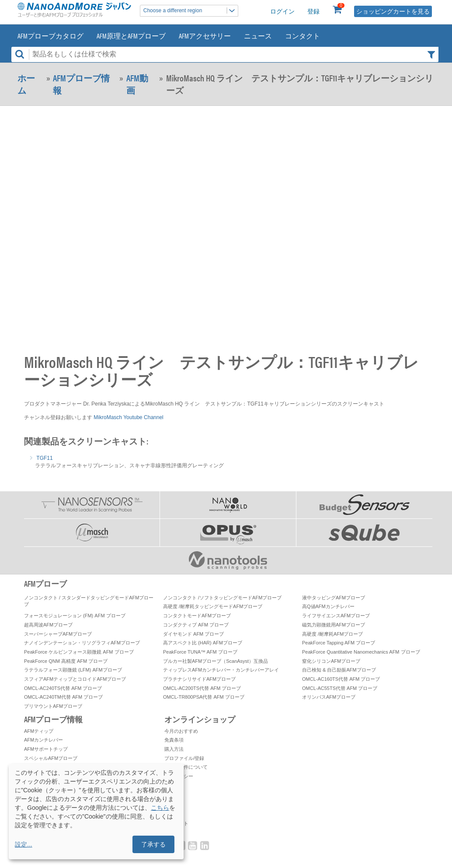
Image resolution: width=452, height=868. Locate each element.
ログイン (282, 11)
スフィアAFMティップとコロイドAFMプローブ (75, 679)
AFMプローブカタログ (50, 36)
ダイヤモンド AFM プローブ (193, 634)
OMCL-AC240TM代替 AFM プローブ (63, 697)
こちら (160, 808)
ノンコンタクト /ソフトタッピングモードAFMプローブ (222, 598)
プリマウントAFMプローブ (53, 706)
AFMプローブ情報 (81, 84)
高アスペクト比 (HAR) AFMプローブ (203, 643)
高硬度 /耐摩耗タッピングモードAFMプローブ (213, 606)
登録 (313, 11)
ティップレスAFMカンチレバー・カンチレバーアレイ (221, 670)
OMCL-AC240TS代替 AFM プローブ (63, 688)
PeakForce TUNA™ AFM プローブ (200, 652)
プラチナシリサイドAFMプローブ (199, 679)
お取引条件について (186, 767)
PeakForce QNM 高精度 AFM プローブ (66, 661)
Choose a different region (191, 11)
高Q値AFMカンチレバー (328, 606)
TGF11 (44, 458)
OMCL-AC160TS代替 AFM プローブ (341, 679)
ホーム (26, 84)
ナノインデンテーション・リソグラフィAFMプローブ (82, 643)
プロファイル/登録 (184, 758)
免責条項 (174, 740)
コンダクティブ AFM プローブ (196, 625)
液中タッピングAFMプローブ (334, 598)
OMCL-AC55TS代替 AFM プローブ (340, 688)
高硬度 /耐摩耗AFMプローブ (332, 634)
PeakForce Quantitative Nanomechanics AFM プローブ (361, 652)
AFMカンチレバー (43, 740)
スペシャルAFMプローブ (51, 758)
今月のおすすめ (181, 731)
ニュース (258, 36)
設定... (24, 844)
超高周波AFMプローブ (48, 625)
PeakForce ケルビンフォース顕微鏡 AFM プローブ (79, 652)
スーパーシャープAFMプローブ (58, 634)
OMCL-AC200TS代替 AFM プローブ (202, 688)
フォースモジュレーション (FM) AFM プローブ (75, 616)
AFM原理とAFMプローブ (131, 36)
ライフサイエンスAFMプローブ (336, 616)
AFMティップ (39, 731)
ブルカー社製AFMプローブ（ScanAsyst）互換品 (216, 661)
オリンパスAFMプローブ (329, 697)
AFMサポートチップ (46, 749)
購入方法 (174, 749)
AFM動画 (137, 84)
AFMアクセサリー (205, 36)
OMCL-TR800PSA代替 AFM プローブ (204, 697)
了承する (153, 844)
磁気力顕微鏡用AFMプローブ (334, 625)
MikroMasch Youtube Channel (128, 417)
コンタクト (302, 36)
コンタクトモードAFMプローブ (197, 616)
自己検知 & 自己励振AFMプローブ (339, 670)
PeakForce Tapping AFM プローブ (339, 643)
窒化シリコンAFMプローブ (331, 661)
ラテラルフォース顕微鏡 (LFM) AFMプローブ (73, 670)
